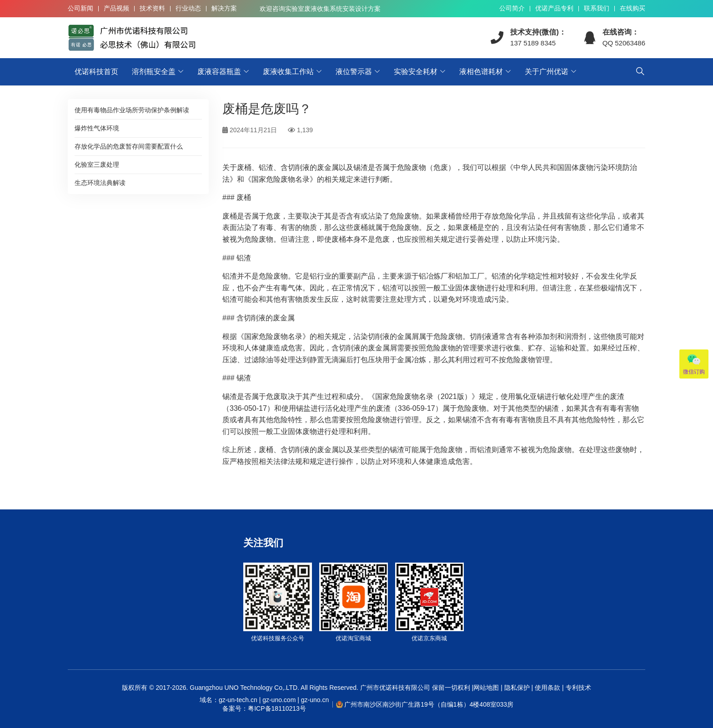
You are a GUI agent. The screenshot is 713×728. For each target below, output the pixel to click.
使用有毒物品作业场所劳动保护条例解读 (132, 110)
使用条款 (547, 688)
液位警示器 (354, 72)
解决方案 (224, 8)
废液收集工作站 (288, 72)
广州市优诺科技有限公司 (395, 688)
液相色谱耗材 (481, 72)
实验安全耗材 (416, 72)
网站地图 (486, 688)
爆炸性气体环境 (97, 128)
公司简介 (512, 8)
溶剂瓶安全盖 (154, 72)
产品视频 (116, 8)
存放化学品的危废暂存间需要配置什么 (129, 146)
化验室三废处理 (97, 165)
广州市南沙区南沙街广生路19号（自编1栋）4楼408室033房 (429, 704)
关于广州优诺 (547, 72)
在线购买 (633, 8)
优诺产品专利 (554, 8)
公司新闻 (80, 8)
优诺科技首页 (96, 72)
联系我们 (597, 8)
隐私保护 (517, 688)
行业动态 (188, 8)
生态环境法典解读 (100, 183)
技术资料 (152, 8)
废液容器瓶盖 (219, 72)
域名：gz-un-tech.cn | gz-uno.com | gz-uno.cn (264, 705)
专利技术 (577, 688)
